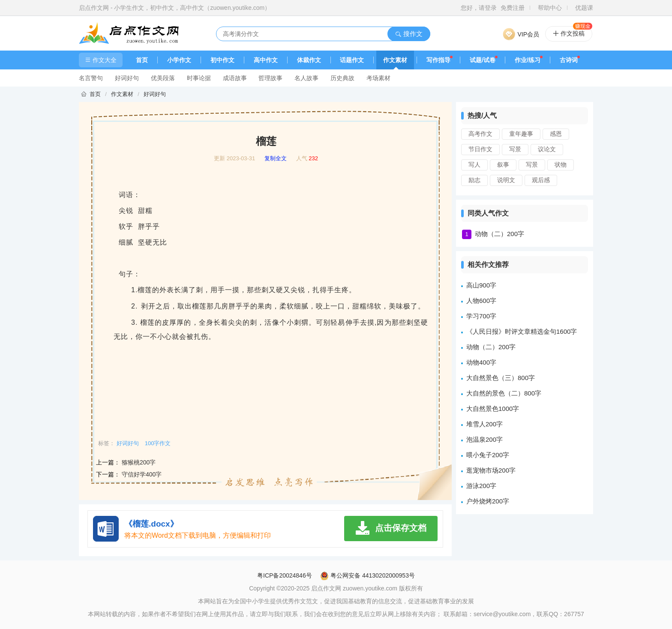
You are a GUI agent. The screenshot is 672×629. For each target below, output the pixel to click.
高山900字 (481, 285)
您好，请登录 (479, 8)
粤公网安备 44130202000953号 (367, 575)
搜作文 (409, 34)
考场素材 (378, 78)
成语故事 (235, 78)
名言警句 (91, 78)
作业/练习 (528, 60)
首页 (142, 60)
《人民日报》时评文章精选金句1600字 (522, 331)
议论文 (547, 149)
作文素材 (395, 60)
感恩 (556, 134)
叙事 (503, 165)
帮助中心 (550, 8)
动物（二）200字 (499, 234)
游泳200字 (481, 486)
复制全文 (276, 159)
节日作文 (480, 149)
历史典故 (342, 78)
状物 (561, 165)
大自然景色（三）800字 (501, 378)
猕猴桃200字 (139, 462)
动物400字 (481, 362)
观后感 (541, 180)
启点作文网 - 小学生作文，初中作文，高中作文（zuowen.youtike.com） (175, 8)
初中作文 (222, 60)
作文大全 (101, 60)
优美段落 (163, 78)
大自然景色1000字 (493, 409)
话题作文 (352, 60)
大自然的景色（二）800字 (504, 393)
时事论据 (199, 78)
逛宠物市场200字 (491, 470)
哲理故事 (270, 78)
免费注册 (513, 8)
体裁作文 (309, 60)
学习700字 (481, 316)
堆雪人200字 (484, 424)
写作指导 (438, 60)
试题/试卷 (483, 60)
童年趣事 (521, 134)
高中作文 (266, 60)
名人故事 (306, 78)
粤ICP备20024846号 (285, 575)
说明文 (506, 180)
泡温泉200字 (484, 439)
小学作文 (179, 60)
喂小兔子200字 (488, 455)
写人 (474, 165)
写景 (515, 149)
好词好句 (127, 78)
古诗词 (569, 60)
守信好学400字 (142, 474)
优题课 (584, 8)
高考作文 (480, 134)
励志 (474, 180)
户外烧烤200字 (488, 501)
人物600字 (481, 301)
